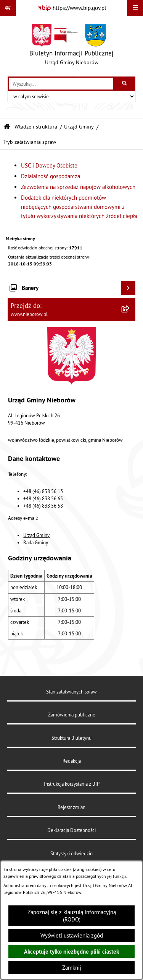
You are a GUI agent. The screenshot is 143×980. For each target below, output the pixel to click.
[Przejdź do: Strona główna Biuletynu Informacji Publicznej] (7, 127)
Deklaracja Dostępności (71, 830)
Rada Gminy (36, 542)
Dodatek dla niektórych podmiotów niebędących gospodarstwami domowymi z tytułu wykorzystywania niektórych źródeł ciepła (79, 207)
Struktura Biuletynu (71, 738)
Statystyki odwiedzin (71, 853)
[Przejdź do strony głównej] (71, 46)
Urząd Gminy (79, 127)
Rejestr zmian (71, 807)
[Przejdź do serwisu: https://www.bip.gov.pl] (72, 8)
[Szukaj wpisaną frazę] (125, 84)
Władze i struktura (36, 127)
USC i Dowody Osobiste (49, 165)
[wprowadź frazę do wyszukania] (61, 84)
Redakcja (72, 761)
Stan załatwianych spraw (71, 692)
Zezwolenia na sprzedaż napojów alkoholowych (78, 187)
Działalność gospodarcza (51, 176)
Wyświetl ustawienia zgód (72, 935)
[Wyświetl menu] (135, 8)
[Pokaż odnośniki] (8, 8)
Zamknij (72, 968)
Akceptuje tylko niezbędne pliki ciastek (71, 952)
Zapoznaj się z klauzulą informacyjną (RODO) (72, 916)
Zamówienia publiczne (72, 715)
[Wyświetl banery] (129, 288)
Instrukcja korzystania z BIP (72, 784)
